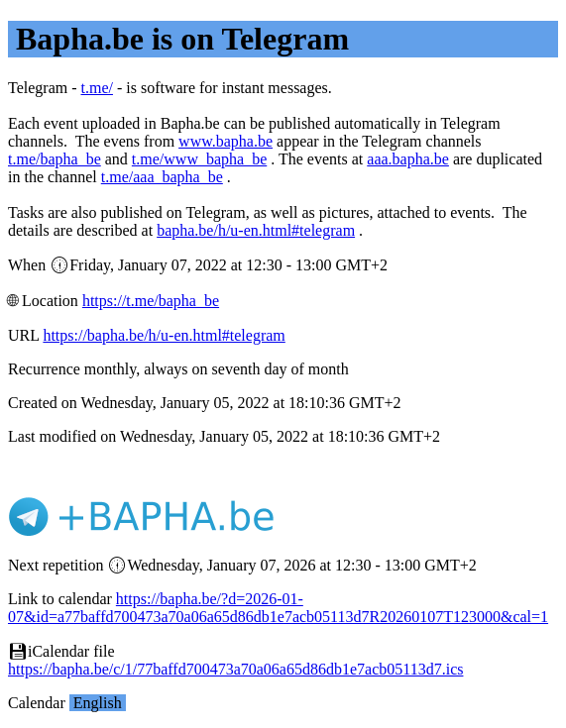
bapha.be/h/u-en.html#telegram (256, 230)
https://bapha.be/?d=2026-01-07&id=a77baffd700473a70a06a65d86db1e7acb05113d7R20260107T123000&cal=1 (278, 608)
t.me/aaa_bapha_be (162, 177)
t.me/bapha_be (55, 159)
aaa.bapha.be (408, 159)
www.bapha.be (226, 141)
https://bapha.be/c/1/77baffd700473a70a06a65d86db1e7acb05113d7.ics (235, 669)
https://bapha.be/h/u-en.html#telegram (164, 335)
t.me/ (97, 88)
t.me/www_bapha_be (199, 159)
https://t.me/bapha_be (151, 301)
